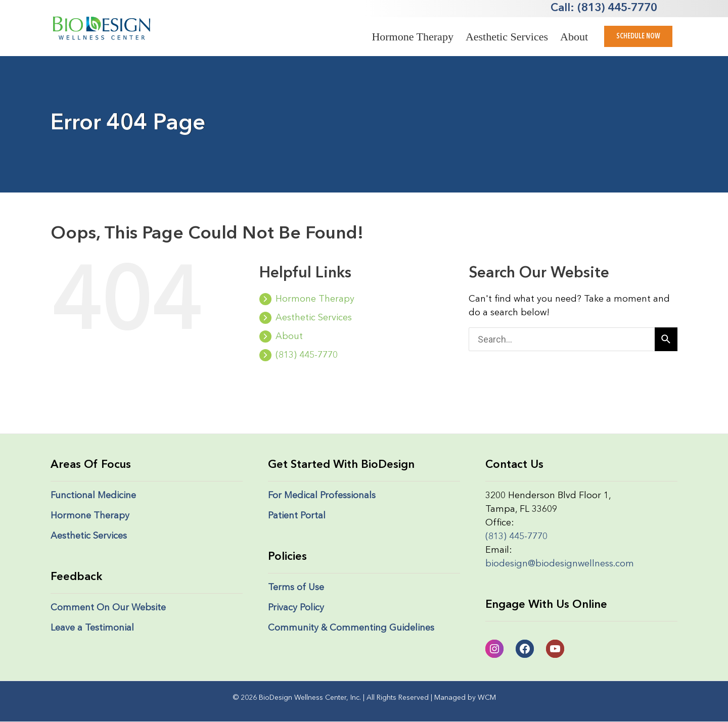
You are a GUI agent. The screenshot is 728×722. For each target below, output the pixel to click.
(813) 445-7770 (299, 355)
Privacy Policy (296, 608)
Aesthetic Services (507, 37)
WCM (487, 698)
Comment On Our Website (108, 608)
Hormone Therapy (413, 37)
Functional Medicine (93, 496)
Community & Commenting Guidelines (351, 628)
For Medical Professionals (322, 496)
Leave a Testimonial (92, 628)
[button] (638, 36)
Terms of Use (296, 588)
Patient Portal (297, 516)
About (574, 37)
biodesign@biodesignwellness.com (560, 564)
